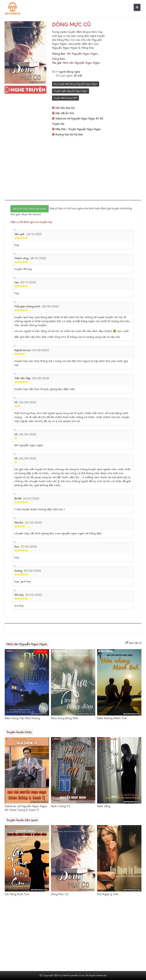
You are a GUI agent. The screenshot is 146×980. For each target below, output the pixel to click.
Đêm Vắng (104, 806)
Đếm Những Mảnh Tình (112, 718)
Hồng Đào (59, 59)
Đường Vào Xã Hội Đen (69, 135)
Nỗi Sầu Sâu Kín (65, 108)
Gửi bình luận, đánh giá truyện (30, 209)
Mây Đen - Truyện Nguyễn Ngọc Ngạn (78, 129)
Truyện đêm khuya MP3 (65, 98)
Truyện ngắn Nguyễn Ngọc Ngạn (71, 91)
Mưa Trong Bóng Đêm (65, 718)
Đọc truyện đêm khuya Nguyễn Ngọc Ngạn (76, 84)
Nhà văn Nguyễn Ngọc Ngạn (82, 63)
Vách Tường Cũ (61, 806)
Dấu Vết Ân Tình (65, 113)
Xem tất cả (133, 643)
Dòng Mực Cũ (71, 24)
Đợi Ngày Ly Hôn (108, 894)
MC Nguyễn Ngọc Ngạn (83, 54)
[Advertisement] (79, 171)
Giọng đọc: (59, 54)
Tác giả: (57, 63)
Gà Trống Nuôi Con (17, 894)
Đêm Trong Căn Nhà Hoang (22, 718)
